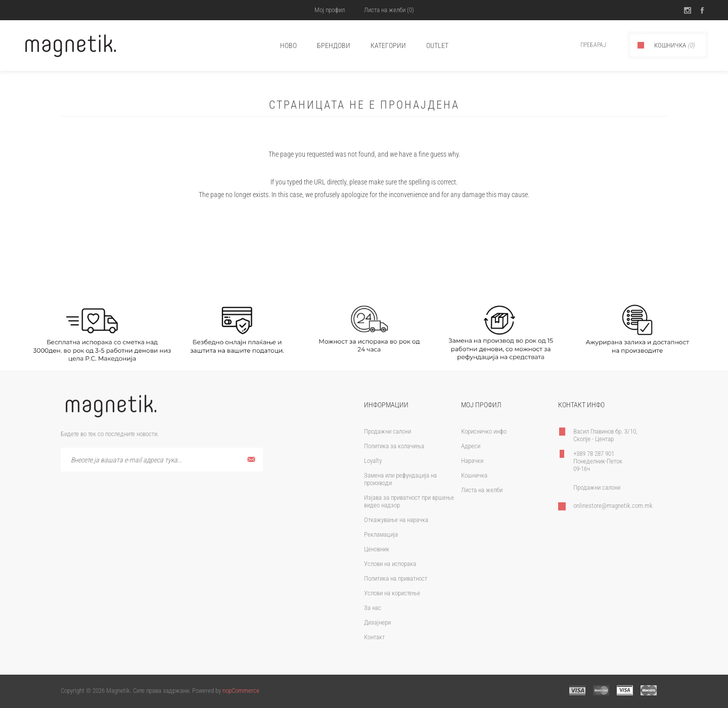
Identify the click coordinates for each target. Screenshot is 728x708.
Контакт (374, 637)
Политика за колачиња (394, 446)
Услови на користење (392, 593)
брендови (334, 45)
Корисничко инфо (484, 431)
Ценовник (377, 549)
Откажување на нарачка (396, 520)
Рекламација (381, 534)
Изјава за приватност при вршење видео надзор (409, 501)
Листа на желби (482, 490)
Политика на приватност (396, 578)
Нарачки (472, 461)
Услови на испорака (390, 564)
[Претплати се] (162, 460)
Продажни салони (388, 431)
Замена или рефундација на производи (400, 479)
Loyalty (373, 461)
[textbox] (582, 45)
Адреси (471, 446)
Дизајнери (377, 622)
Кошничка (474, 475)
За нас (373, 608)
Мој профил (329, 10)
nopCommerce (241, 691)
